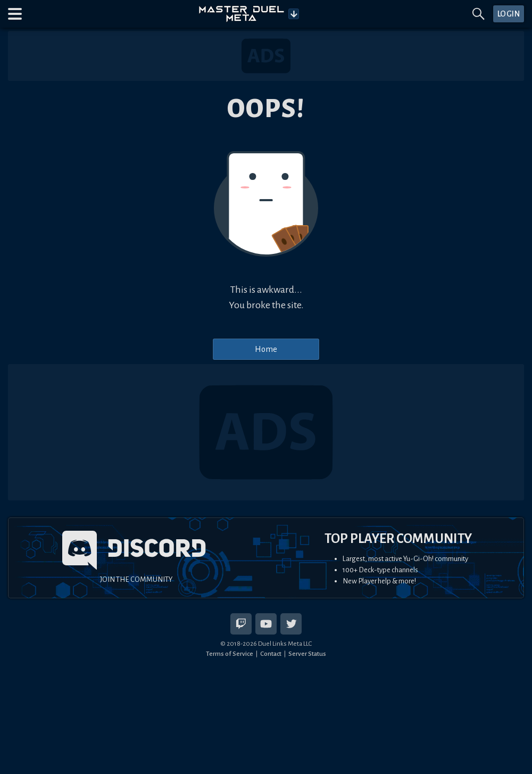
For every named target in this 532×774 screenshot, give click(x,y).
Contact (271, 654)
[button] (15, 14)
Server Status (307, 654)
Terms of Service (230, 654)
